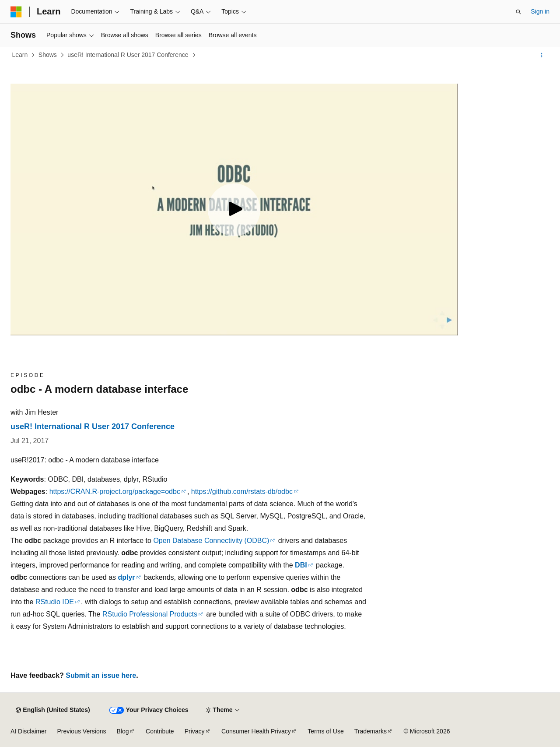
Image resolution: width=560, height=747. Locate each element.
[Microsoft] (16, 12)
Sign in (540, 11)
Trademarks (371, 731)
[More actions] (542, 55)
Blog (123, 731)
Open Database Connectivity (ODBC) (211, 541)
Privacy (195, 731)
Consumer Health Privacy (256, 731)
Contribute (160, 731)
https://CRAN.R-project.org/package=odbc (115, 492)
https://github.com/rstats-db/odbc (242, 492)
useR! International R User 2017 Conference (128, 55)
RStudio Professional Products (150, 614)
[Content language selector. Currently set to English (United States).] (53, 710)
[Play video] (234, 210)
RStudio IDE (55, 602)
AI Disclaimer (28, 731)
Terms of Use (325, 731)
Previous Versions (81, 731)
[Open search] (518, 12)
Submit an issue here (101, 675)
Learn (20, 55)
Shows (48, 55)
